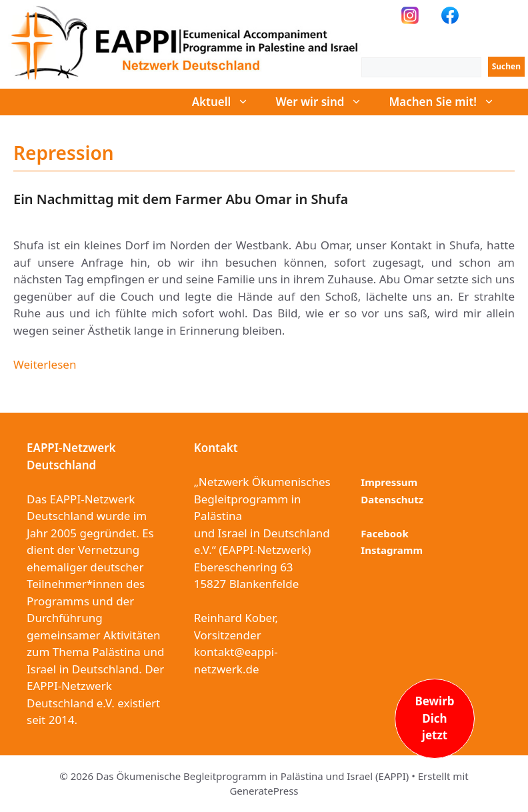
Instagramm (392, 550)
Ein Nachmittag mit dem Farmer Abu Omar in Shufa (181, 199)
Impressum (389, 482)
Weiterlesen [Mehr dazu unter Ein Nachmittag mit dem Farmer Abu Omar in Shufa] (45, 364)
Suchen (506, 66)
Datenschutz (392, 499)
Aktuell (227, 102)
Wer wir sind (325, 102)
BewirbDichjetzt (434, 718)
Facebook (384, 533)
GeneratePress (264, 791)
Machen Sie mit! (448, 102)
